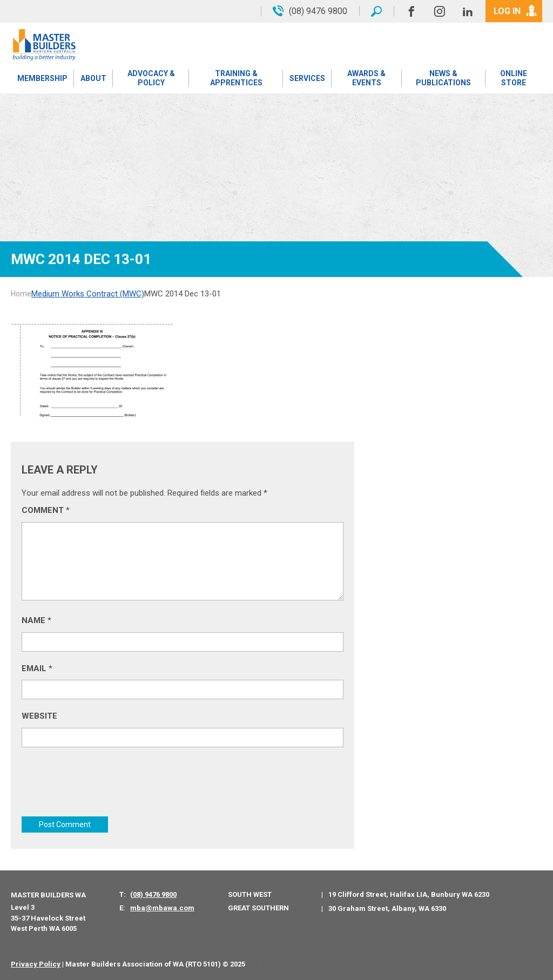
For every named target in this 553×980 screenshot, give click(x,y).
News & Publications (443, 78)
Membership (42, 78)
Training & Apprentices (236, 78)
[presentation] (104, 785)
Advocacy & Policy (151, 78)
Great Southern (258, 908)
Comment (46, 510)
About (93, 78)
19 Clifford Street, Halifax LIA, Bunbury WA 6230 (409, 894)
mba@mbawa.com (162, 908)
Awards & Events (366, 78)
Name (36, 620)
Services (307, 78)
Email (37, 668)
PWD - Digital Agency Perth (295, 964)
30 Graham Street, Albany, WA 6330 (387, 908)
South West (250, 894)
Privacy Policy (36, 964)
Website (39, 716)
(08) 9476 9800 (153, 894)
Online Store (514, 78)
